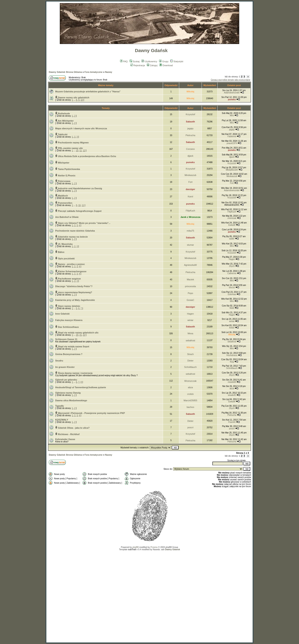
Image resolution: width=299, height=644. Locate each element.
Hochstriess (232, 355)
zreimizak (232, 218)
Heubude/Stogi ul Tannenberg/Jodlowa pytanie (81, 387)
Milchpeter (64, 163)
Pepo (190, 293)
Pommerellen (65, 203)
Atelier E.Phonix (67, 176)
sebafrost (190, 340)
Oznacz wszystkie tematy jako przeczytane (230, 80)
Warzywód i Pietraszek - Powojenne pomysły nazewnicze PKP (91, 413)
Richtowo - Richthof (69, 434)
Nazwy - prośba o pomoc (71, 264)
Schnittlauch (190, 367)
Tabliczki (63, 134)
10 (82, 100)
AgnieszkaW (190, 265)
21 (81, 335)
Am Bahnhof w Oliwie (67, 217)
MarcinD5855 (190, 400)
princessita (191, 286)
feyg (232, 362)
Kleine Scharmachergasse (72, 271)
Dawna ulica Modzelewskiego (71, 400)
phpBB (136, 547)
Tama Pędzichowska (69, 169)
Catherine (232, 273)
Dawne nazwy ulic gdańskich (74, 98)
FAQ (124, 61)
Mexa (191, 333)
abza (190, 387)
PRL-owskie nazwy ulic (70, 148)
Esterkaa (232, 294)
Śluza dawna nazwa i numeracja (75, 373)
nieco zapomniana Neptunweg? (75, 292)
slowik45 (232, 395)
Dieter (190, 361)
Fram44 (232, 422)
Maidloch (63, 196)
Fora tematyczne (94, 72)
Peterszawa (64, 181)
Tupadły (59, 406)
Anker (232, 328)
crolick (190, 394)
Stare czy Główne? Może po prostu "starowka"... (84, 223)
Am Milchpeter (66, 121)
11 (81, 151)
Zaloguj (152, 65)
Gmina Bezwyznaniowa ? (69, 354)
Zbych (232, 266)
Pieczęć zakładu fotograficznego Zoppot (80, 211)
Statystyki (177, 61)
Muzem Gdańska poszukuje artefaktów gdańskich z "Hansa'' (88, 91)
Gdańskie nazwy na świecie (73, 237)
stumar (190, 245)
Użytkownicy (149, 61)
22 (84, 335)
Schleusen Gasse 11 (66, 339)
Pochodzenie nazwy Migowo (73, 143)
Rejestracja (138, 65)
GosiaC (191, 300)
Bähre (61, 252)
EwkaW (232, 225)
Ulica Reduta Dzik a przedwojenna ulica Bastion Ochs (87, 156)
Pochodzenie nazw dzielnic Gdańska (75, 231)
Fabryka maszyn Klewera (69, 320)
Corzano (190, 149)
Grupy (164, 61)
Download (166, 65)
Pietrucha (190, 135)
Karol (190, 196)
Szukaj (135, 61)
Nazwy (109, 72)
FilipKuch (190, 211)
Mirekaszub (190, 175)
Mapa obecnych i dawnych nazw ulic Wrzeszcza (81, 128)
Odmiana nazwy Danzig (68, 393)
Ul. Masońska (65, 244)
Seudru (59, 361)
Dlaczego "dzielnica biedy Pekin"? (74, 286)
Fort (190, 182)
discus (232, 287)
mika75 (190, 231)
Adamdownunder (232, 93)
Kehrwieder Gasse (65, 439)
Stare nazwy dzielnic (69, 306)
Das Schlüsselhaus (68, 327)
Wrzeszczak (191, 381)
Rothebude (64, 113)
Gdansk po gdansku (66, 380)
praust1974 (232, 143)
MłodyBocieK (232, 170)
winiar (191, 320)
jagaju (190, 128)
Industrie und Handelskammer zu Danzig (80, 188)
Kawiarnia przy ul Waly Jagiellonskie (75, 300)
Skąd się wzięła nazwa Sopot (74, 346)
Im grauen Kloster (65, 367)
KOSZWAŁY (62, 420)
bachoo (190, 407)
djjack (190, 156)
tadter (232, 239)
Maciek (191, 279)
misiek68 (232, 382)
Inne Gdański (62, 314)
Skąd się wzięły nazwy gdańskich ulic (78, 333)
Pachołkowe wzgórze (69, 279)
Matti (232, 308)
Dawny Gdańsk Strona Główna (65, 72)
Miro (232, 115)
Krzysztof (190, 114)
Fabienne (232, 136)
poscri (190, 427)
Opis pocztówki (66, 259)
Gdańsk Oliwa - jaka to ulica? (74, 428)
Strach (190, 354)
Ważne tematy (106, 85)
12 (84, 151)
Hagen (232, 259)
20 (77, 335)
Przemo (154, 547)
